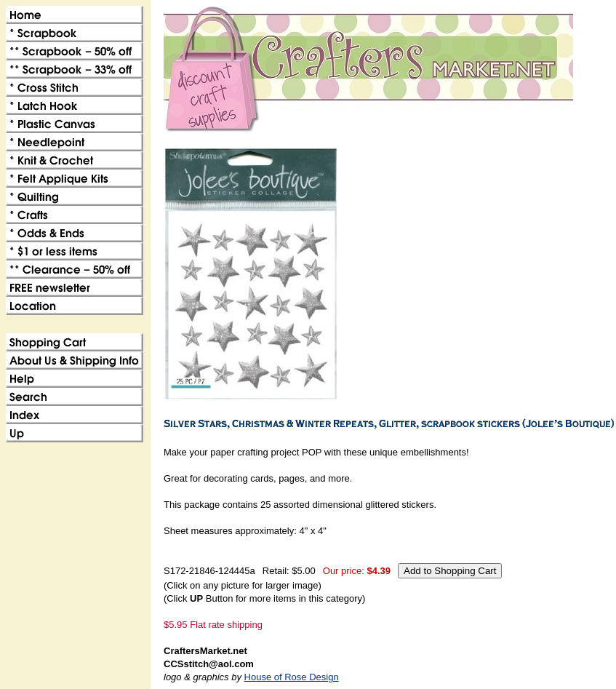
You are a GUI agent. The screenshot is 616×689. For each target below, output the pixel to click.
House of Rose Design (292, 677)
